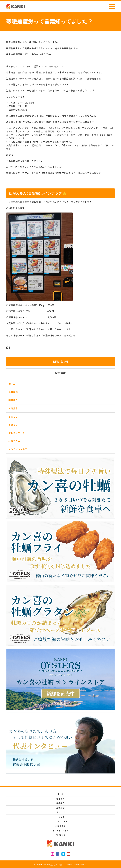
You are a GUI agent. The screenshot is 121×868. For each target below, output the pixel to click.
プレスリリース (17, 433)
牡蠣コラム (14, 441)
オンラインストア (18, 449)
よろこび (13, 417)
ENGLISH (61, 835)
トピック (13, 425)
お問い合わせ (61, 361)
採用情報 (60, 373)
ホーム (12, 384)
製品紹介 (13, 400)
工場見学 (13, 408)
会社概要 (13, 392)
